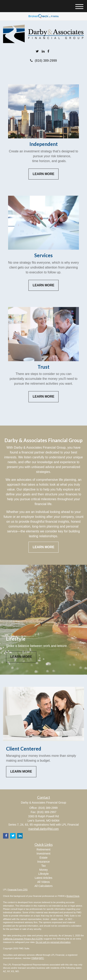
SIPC (41, 958)
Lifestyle (43, 874)
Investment (43, 854)
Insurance (43, 862)
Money (43, 870)
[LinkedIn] (43, 51)
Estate (44, 858)
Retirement (43, 849)
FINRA (35, 958)
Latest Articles (43, 878)
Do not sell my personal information (53, 942)
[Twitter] (37, 51)
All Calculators (43, 886)
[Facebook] (48, 51)
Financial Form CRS (17, 890)
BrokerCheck (73, 896)
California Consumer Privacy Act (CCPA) (23, 939)
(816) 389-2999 (43, 61)
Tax (44, 866)
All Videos (43, 882)
